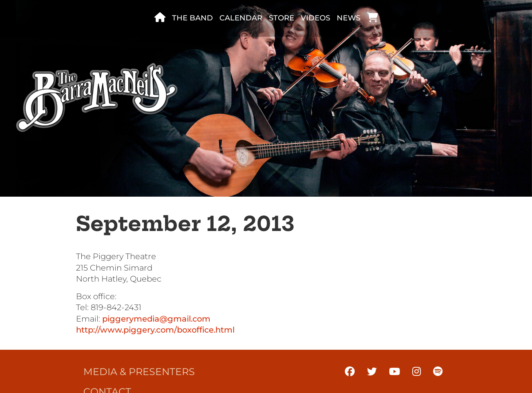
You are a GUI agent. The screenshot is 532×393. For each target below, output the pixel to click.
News (349, 18)
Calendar (241, 18)
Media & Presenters (139, 372)
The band (192, 18)
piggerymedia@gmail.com (156, 319)
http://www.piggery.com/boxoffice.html (155, 330)
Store (282, 18)
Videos (315, 18)
